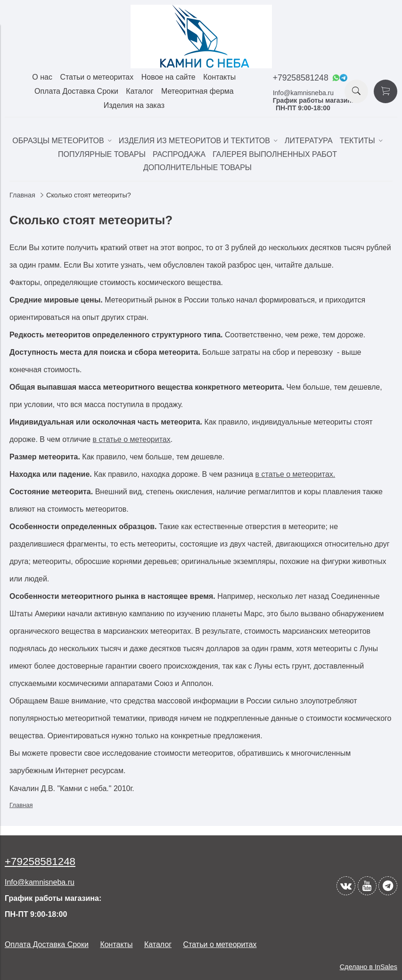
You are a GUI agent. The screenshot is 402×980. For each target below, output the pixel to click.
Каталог (139, 91)
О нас (42, 77)
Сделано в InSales (369, 967)
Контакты (219, 77)
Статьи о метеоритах (97, 77)
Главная (22, 195)
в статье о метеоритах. (295, 474)
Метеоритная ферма (197, 91)
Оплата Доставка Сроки (76, 91)
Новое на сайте (168, 77)
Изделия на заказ (134, 105)
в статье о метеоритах (132, 439)
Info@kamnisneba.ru (303, 93)
